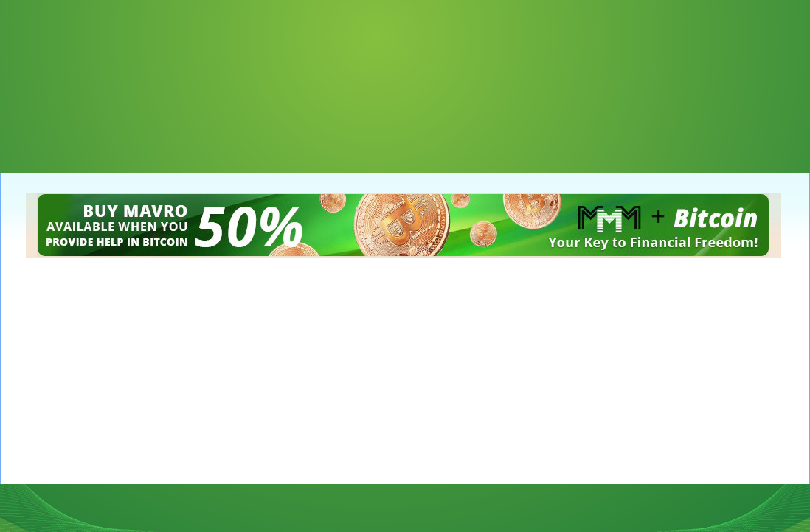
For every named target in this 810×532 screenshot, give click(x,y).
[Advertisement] (74, 74)
